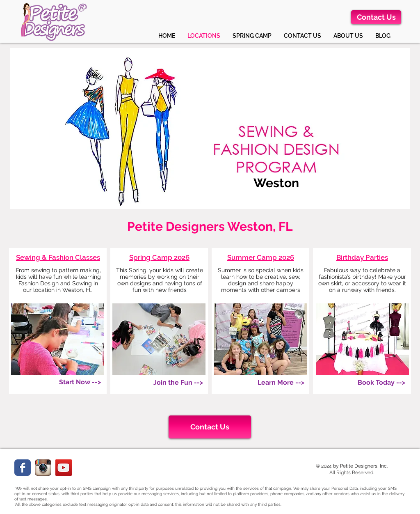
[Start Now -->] (80, 382)
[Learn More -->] (281, 383)
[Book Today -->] (381, 383)
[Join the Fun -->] (178, 383)
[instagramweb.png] (43, 468)
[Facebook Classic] (23, 468)
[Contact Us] (376, 17)
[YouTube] (64, 468)
